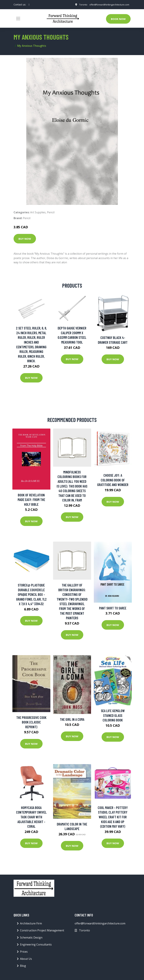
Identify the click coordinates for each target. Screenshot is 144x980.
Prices (24, 953)
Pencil (51, 214)
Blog (23, 967)
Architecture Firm (31, 924)
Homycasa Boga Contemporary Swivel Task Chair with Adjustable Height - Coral (31, 818)
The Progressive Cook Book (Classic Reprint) (31, 723)
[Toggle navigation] (18, 20)
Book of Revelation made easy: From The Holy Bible (31, 501)
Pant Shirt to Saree (113, 609)
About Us (26, 960)
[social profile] (29, 5)
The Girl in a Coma (72, 720)
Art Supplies (38, 214)
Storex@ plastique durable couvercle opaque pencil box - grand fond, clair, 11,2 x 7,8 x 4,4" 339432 (31, 595)
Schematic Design (31, 939)
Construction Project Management (42, 932)
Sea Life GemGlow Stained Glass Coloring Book (113, 716)
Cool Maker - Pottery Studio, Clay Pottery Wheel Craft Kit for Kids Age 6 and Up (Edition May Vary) (113, 818)
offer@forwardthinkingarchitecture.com (108, 3)
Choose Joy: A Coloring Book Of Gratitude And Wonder (113, 481)
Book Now (118, 20)
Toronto (80, 7)
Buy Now (25, 240)
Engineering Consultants (36, 946)
